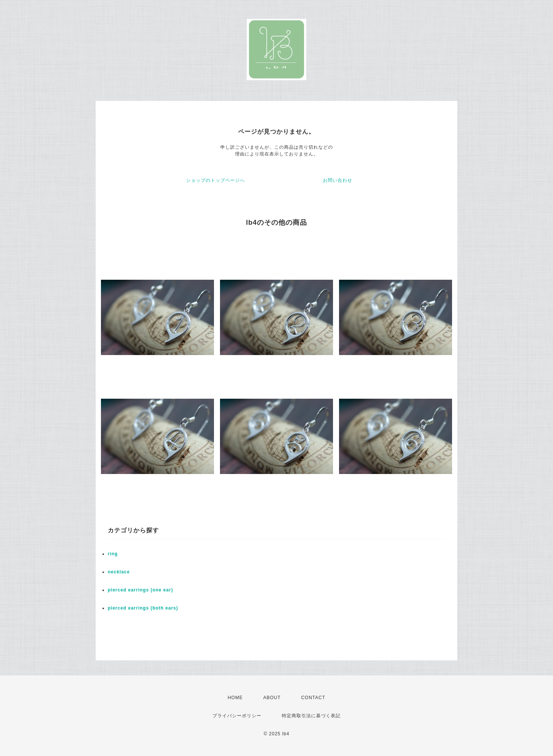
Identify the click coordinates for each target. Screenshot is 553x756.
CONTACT (313, 698)
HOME (235, 698)
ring (113, 554)
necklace (119, 572)
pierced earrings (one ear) (140, 590)
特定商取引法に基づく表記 (311, 716)
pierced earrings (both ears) (143, 608)
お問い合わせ (338, 180)
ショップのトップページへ (215, 180)
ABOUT (272, 698)
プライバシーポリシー (237, 716)
